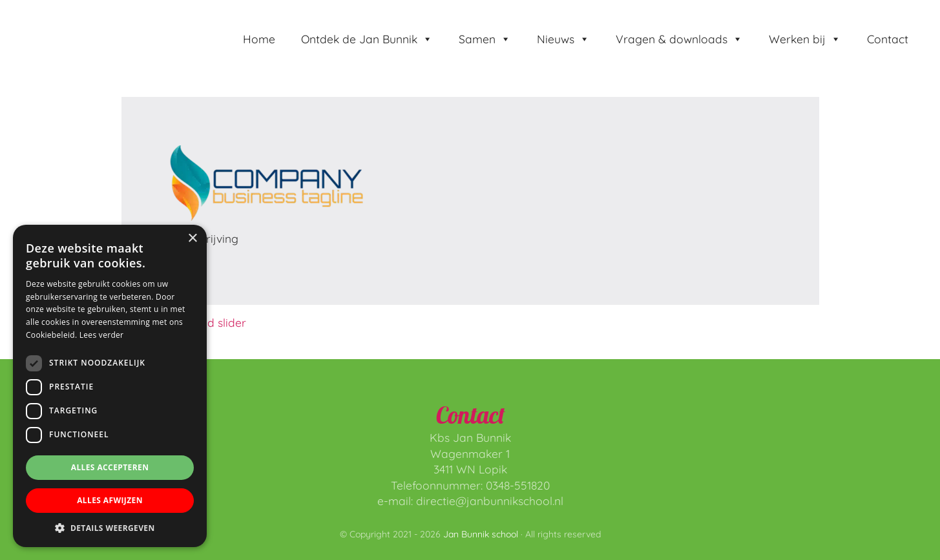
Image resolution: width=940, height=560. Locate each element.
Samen (485, 39)
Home (259, 39)
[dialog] (110, 386)
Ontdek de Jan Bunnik (367, 39)
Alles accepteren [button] (110, 467)
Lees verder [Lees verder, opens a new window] (102, 335)
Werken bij (805, 39)
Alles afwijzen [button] (110, 500)
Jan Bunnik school (91, 14)
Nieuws (563, 39)
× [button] (192, 239)
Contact (888, 39)
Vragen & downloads (679, 39)
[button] (110, 528)
